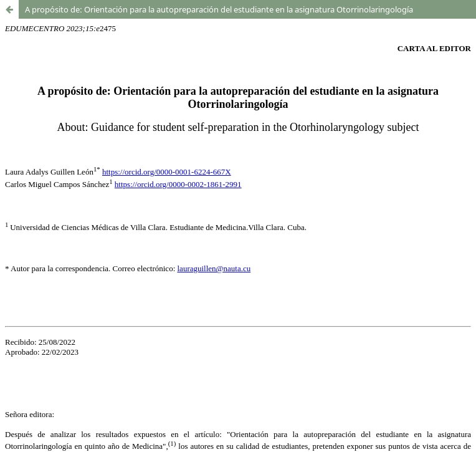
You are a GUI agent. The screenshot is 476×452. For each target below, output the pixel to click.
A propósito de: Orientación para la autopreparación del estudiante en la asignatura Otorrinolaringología (219, 9)
